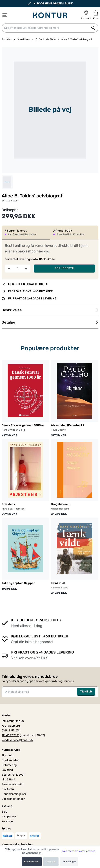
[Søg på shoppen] (93, 28)
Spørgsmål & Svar (13, 775)
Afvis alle (51, 862)
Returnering (9, 765)
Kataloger (8, 821)
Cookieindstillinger (13, 799)
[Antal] (18, 269)
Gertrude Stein (47, 39)
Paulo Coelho (58, 430)
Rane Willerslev (60, 588)
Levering (7, 770)
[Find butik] (86, 15)
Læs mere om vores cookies (79, 851)
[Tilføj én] (26, 269)
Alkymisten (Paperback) (67, 425)
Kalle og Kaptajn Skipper (18, 583)
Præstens (8, 504)
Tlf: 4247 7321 (10, 735)
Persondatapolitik (13, 784)
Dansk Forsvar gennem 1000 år (23, 425)
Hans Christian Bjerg (13, 430)
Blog (4, 812)
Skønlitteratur (25, 39)
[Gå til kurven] (96, 15)
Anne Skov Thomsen (13, 509)
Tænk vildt (58, 583)
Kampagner (9, 816)
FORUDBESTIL (65, 268)
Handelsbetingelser (14, 794)
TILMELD (86, 692)
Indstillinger (69, 862)
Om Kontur (8, 789)
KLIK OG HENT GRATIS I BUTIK (50, 4)
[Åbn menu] (5, 15)
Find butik (8, 755)
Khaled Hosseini (60, 509)
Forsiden (7, 39)
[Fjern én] (9, 269)
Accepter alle (32, 862)
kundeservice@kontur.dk (17, 740)
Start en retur (10, 760)
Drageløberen (60, 504)
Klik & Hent (8, 780)
